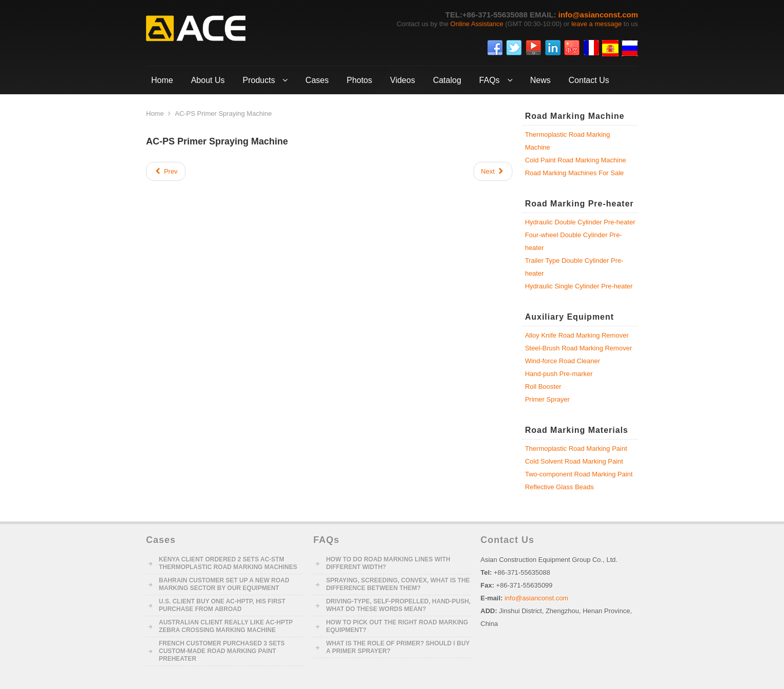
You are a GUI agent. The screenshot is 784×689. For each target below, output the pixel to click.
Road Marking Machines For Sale (574, 173)
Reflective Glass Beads (559, 487)
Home (155, 113)
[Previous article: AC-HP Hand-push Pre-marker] (166, 171)
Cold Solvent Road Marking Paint (574, 461)
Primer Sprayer (547, 399)
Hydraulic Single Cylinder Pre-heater (579, 286)
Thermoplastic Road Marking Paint (576, 448)
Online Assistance (477, 24)
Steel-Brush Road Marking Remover (578, 348)
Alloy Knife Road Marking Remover (576, 335)
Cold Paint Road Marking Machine (575, 160)
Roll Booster (543, 387)
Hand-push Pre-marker (559, 374)
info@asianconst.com (599, 15)
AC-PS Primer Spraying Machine (217, 141)
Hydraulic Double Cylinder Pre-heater (580, 222)
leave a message (596, 24)
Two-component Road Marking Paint (579, 474)
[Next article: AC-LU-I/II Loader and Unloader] (493, 171)
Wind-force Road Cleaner (562, 361)
